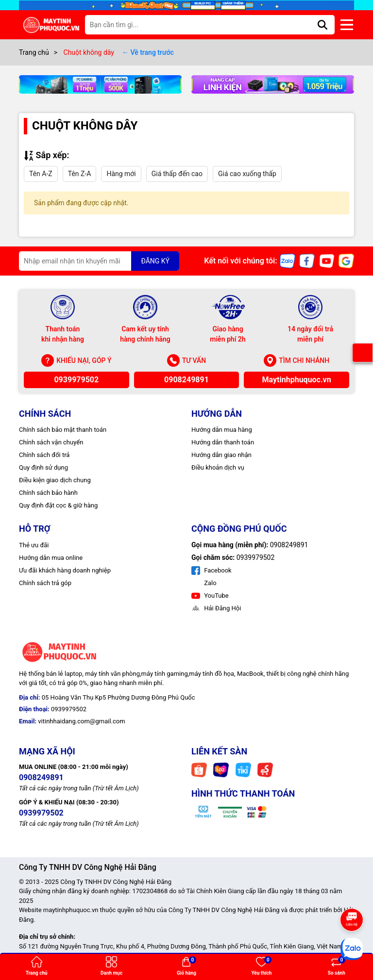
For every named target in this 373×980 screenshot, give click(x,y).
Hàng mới (121, 174)
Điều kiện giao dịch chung (55, 480)
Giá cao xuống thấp (247, 174)
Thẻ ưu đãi (34, 545)
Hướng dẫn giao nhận (221, 455)
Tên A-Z (41, 174)
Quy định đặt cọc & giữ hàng (58, 505)
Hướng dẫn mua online (51, 558)
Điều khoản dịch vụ (218, 467)
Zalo (210, 583)
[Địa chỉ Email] (99, 261)
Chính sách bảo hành (48, 493)
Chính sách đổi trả (44, 455)
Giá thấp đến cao (177, 174)
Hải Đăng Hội (216, 608)
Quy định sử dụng (43, 467)
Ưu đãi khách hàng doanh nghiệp (65, 570)
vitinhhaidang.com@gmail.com (81, 721)
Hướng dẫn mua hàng (222, 430)
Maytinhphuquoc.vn (297, 380)
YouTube (210, 596)
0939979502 (76, 380)
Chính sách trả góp (45, 583)
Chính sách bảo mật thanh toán (63, 430)
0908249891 (186, 380)
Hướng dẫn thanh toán (223, 442)
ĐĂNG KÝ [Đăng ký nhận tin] (155, 261)
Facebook (212, 570)
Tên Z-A (80, 174)
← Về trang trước (148, 52)
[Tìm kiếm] (322, 25)
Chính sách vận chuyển (51, 442)
